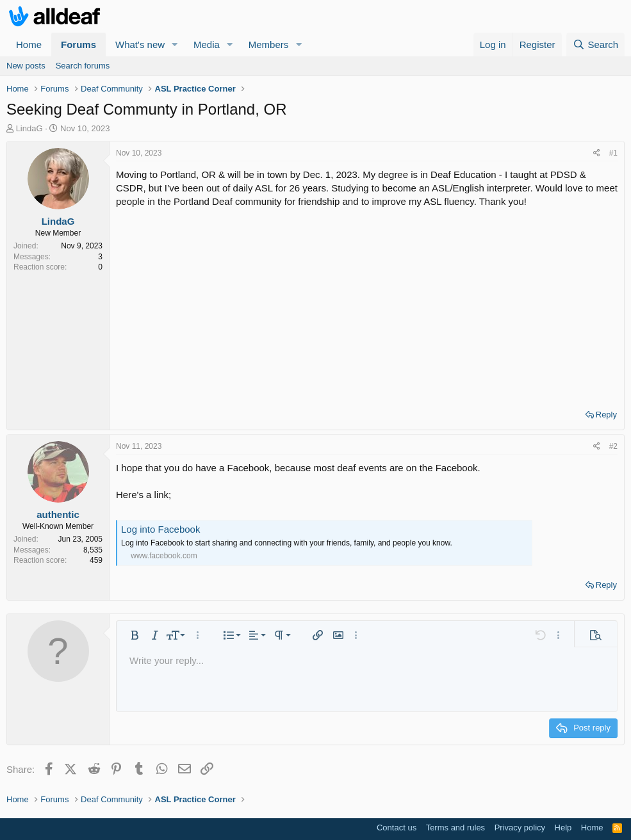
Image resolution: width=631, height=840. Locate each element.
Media (207, 44)
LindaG (29, 128)
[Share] (597, 153)
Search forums (83, 66)
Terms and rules (455, 828)
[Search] (595, 44)
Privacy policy (520, 828)
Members (269, 44)
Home (29, 44)
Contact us (397, 828)
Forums (78, 44)
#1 (613, 153)
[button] (175, 44)
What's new (140, 44)
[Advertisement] (367, 304)
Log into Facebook (160, 529)
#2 (613, 446)
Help (563, 828)
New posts (26, 66)
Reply (606, 415)
